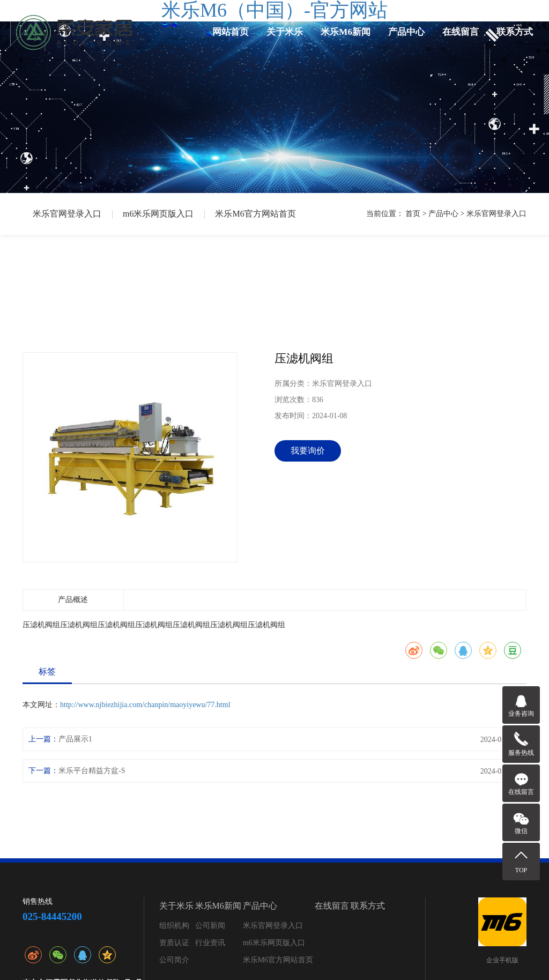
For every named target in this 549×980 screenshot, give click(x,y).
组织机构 (174, 926)
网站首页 (231, 32)
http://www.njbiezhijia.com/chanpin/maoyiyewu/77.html (145, 705)
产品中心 (406, 32)
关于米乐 (285, 32)
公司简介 (174, 960)
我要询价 (308, 451)
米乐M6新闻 (346, 32)
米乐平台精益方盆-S (92, 771)
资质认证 (174, 943)
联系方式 (515, 32)
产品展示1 (75, 739)
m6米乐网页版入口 (158, 214)
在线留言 (461, 32)
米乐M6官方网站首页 (255, 214)
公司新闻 (210, 926)
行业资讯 (210, 943)
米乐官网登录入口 (67, 214)
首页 (413, 214)
